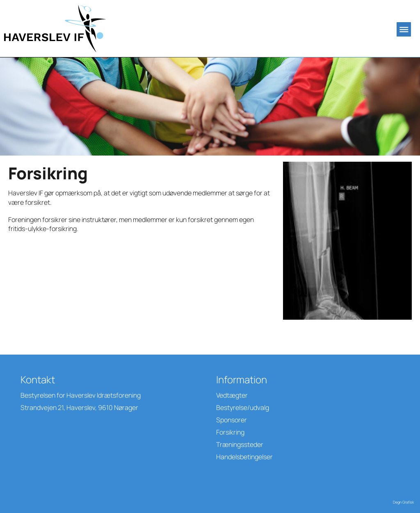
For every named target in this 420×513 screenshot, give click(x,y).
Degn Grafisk (403, 502)
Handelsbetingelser (244, 457)
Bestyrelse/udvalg (243, 408)
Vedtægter (232, 395)
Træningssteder (240, 444)
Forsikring (230, 432)
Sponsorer (232, 420)
